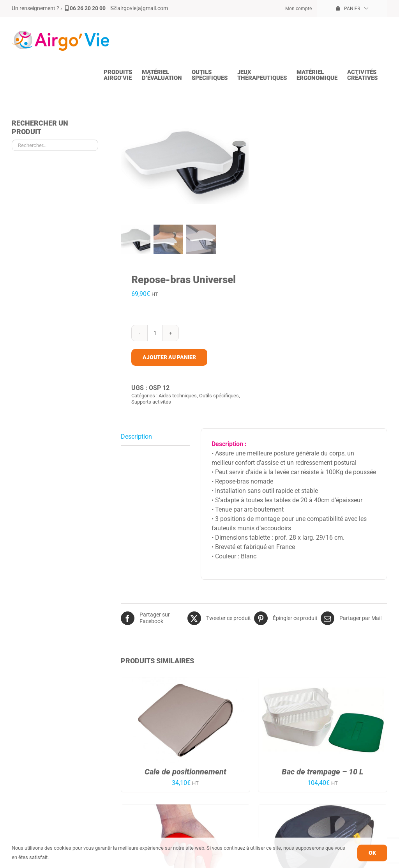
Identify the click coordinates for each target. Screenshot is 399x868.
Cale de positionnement (185, 771)
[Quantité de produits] (155, 333)
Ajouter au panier (169, 357)
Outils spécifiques (219, 395)
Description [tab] (136, 436)
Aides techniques (178, 395)
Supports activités (151, 401)
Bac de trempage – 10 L (323, 771)
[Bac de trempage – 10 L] (323, 681)
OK (372, 853)
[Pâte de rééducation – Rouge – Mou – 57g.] (185, 809)
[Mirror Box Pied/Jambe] (323, 809)
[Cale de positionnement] (185, 681)
